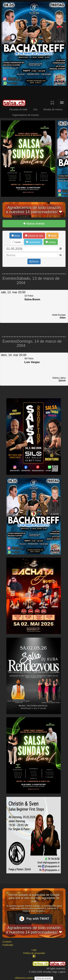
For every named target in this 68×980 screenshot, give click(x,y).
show (52, 236)
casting (51, 242)
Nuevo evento (34, 224)
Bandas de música (53, 109)
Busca (34, 261)
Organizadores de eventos (26, 115)
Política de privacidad (34, 953)
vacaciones (33, 242)
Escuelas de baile (18, 109)
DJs (35, 109)
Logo (34, 950)
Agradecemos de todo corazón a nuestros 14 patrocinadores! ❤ (34, 210)
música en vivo (34, 236)
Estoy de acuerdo (44, 978)
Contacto (7, 942)
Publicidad (8, 945)
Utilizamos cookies (25, 978)
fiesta (16, 236)
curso (17, 242)
